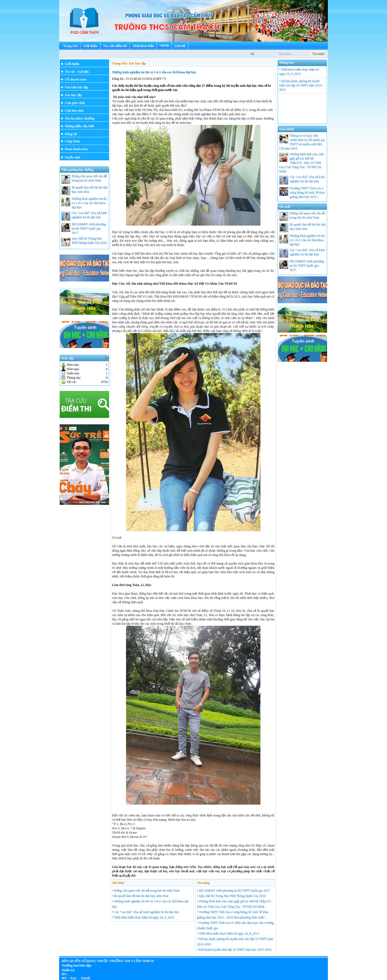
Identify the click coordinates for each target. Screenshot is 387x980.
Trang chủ (70, 46)
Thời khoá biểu (143, 46)
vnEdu (164, 45)
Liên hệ (180, 46)
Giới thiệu (90, 46)
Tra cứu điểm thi (115, 46)
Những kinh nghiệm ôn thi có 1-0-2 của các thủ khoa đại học (154, 72)
